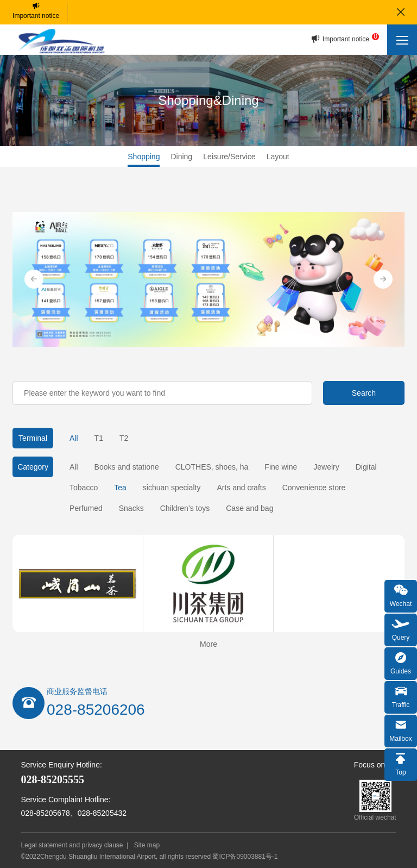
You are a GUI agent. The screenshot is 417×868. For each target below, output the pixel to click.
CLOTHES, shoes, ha (212, 467)
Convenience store (314, 488)
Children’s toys (185, 508)
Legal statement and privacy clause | (76, 845)
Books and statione (127, 467)
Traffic (401, 696)
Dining (181, 157)
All (74, 438)
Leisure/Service (229, 157)
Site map (147, 845)
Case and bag (249, 508)
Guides (401, 662)
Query (401, 629)
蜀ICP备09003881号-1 (245, 857)
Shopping (144, 157)
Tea (120, 488)
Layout (278, 157)
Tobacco (84, 488)
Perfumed (86, 508)
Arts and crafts (241, 488)
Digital (366, 467)
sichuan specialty (172, 488)
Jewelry (326, 467)
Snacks (131, 508)
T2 (124, 438)
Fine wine (281, 467)
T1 (99, 438)
